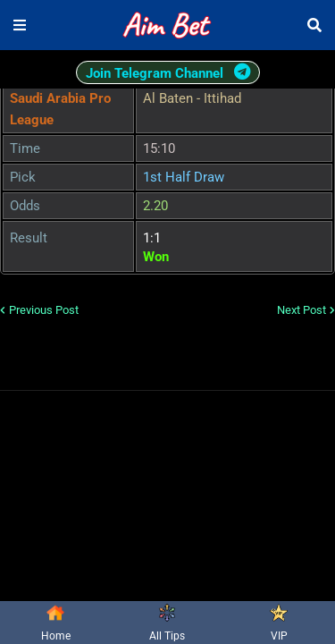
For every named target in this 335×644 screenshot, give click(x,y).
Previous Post (44, 310)
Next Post (301, 310)
